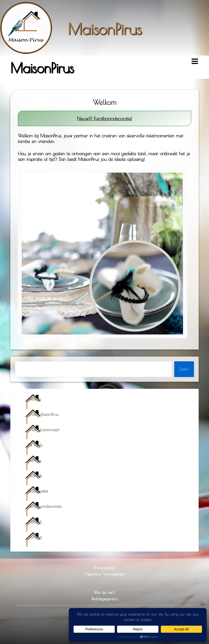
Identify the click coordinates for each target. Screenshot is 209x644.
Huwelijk (35, 476)
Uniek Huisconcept (43, 430)
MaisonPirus (105, 29)
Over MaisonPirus (43, 414)
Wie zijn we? (104, 592)
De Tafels (35, 445)
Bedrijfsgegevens (105, 599)
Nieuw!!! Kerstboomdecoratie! (104, 119)
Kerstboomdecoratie (45, 506)
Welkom (34, 399)
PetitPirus (34, 460)
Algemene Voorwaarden (104, 574)
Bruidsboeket (38, 491)
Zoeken (184, 369)
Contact (35, 537)
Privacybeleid (104, 568)
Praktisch (35, 522)
